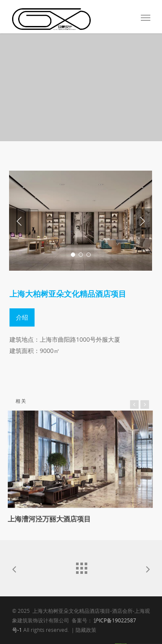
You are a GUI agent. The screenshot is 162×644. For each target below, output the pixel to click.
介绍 (22, 317)
